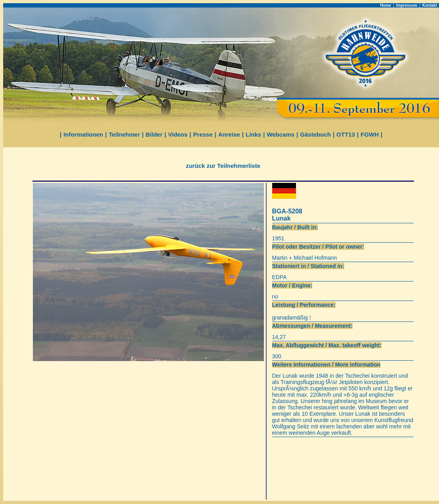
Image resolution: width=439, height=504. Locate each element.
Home (386, 5)
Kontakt (430, 5)
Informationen (83, 134)
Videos (178, 134)
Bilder (154, 134)
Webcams (281, 134)
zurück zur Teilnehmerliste (223, 166)
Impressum (407, 5)
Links (253, 134)
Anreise (229, 134)
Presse (203, 134)
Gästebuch (315, 134)
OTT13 (346, 134)
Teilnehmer (124, 134)
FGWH (370, 134)
